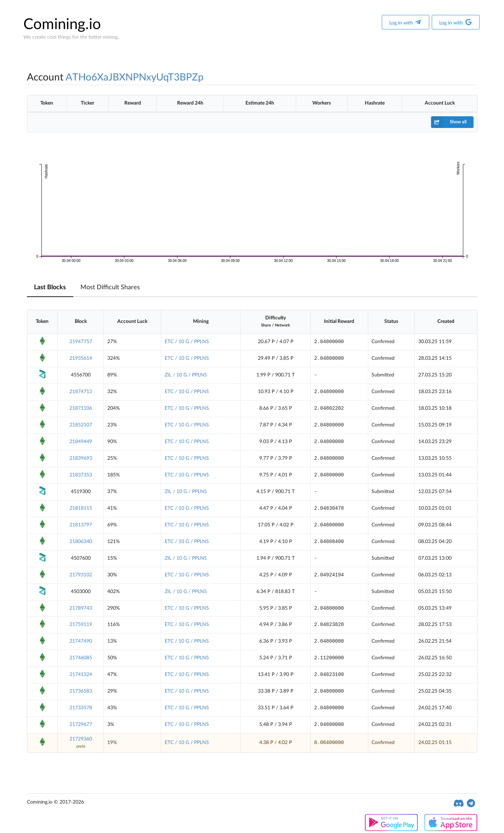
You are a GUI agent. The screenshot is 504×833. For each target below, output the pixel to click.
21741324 (81, 675)
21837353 (81, 475)
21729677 (81, 725)
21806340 (81, 542)
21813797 (81, 525)
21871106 (81, 408)
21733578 (81, 708)
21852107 (81, 425)
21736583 (81, 691)
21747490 (81, 641)
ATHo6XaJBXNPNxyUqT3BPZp (135, 77)
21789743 (81, 608)
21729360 (81, 739)
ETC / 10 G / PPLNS (187, 342)
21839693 (81, 458)
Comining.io (62, 24)
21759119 (81, 625)
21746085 (81, 658)
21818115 (81, 508)
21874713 (81, 392)
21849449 (81, 442)
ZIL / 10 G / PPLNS (186, 375)
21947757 (81, 342)
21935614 (81, 358)
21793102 (81, 575)
